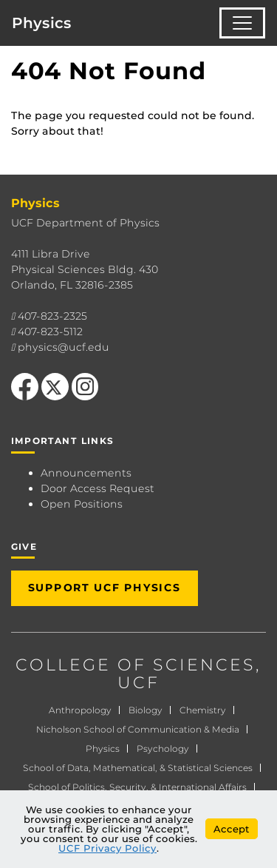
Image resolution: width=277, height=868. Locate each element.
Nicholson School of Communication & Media (138, 729)
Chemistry (203, 710)
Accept (232, 829)
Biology (146, 710)
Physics (42, 23)
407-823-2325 (52, 316)
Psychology (163, 748)
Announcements (86, 473)
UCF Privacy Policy (107, 848)
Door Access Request (98, 488)
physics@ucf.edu (64, 347)
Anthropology (80, 710)
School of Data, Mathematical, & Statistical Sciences (138, 768)
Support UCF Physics (105, 588)
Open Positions (82, 504)
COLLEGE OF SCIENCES (136, 665)
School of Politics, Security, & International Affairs (137, 787)
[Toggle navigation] (242, 23)
